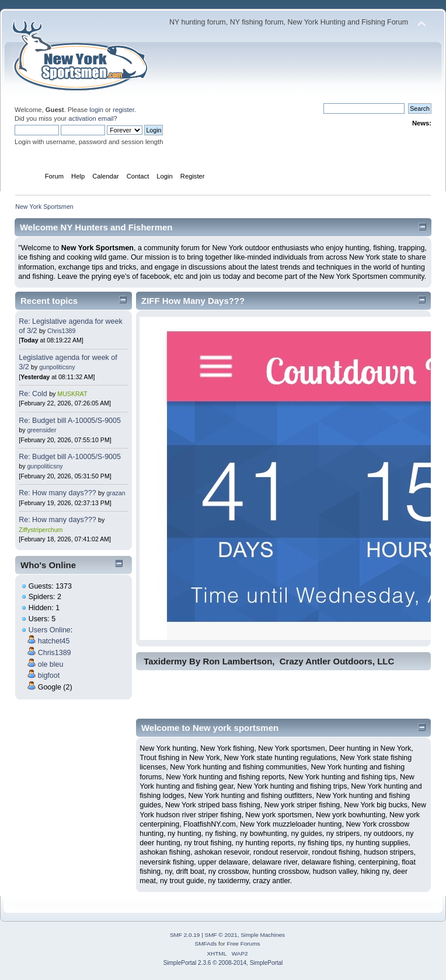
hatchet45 (54, 641)
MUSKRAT (72, 394)
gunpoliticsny (57, 367)
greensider (41, 430)
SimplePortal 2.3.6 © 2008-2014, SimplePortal (223, 963)
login (96, 110)
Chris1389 (61, 331)
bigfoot (49, 675)
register (123, 110)
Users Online (50, 630)
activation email (91, 118)
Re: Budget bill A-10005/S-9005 (70, 421)
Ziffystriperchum (41, 530)
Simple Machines (263, 935)
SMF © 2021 (221, 935)
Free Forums (243, 944)
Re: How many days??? (57, 493)
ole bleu (51, 664)
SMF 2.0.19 (185, 935)
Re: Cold (34, 394)
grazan (116, 493)
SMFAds (206, 944)
